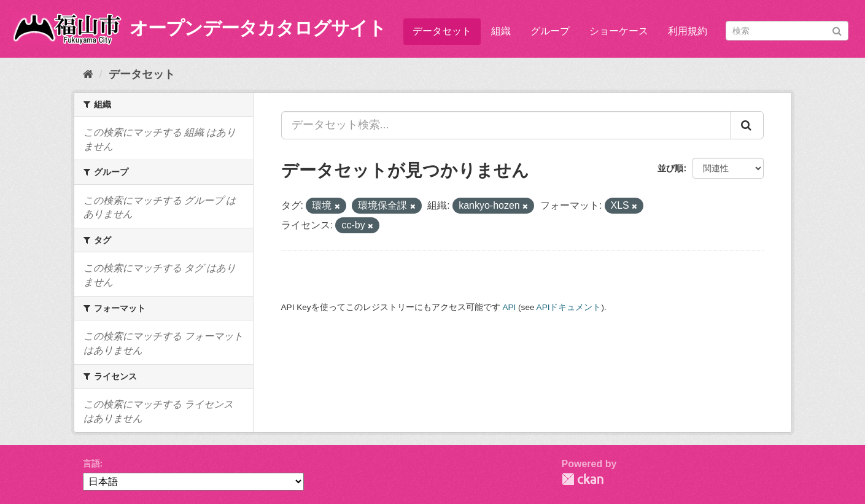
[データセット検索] (787, 31)
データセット (442, 31)
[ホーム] (88, 74)
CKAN (583, 479)
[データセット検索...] (506, 125)
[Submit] (837, 30)
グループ (550, 31)
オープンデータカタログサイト (258, 28)
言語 (91, 463)
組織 (501, 31)
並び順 (670, 168)
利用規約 (688, 31)
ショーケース (619, 31)
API (509, 307)
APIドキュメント (569, 307)
